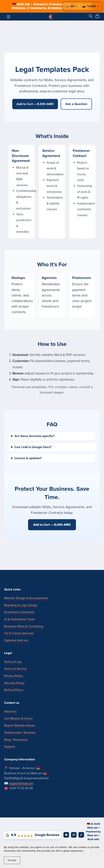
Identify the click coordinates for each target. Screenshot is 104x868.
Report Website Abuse (20, 725)
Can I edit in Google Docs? (33, 447)
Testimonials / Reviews (20, 733)
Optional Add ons (16, 640)
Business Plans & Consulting (24, 626)
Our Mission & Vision (18, 719)
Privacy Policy (14, 676)
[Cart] (99, 16)
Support (10, 747)
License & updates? (28, 458)
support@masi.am (21, 783)
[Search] (91, 16)
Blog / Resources (16, 740)
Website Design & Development (26, 598)
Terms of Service (16, 669)
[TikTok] (81, 835)
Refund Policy (14, 690)
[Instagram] (74, 835)
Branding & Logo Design (21, 605)
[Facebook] (66, 835)
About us (10, 711)
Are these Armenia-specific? (35, 436)
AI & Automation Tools (19, 619)
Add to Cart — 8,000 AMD (35, 104)
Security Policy (14, 683)
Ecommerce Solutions (19, 612)
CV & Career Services (19, 633)
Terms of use (13, 662)
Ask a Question (76, 104)
